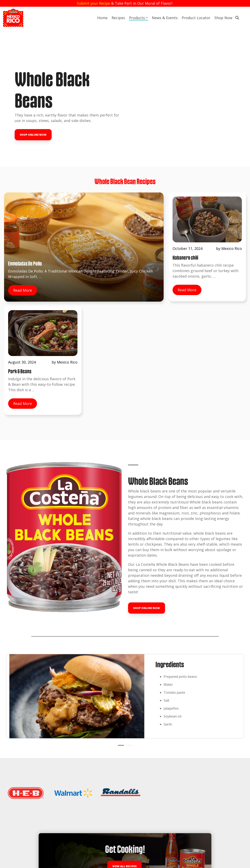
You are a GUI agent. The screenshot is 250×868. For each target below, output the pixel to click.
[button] (213, 807)
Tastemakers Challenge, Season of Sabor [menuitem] (33, 831)
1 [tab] (120, 601)
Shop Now (223, 18)
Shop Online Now (33, 118)
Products (138, 18)
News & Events (165, 18)
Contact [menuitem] (12, 788)
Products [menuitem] (13, 764)
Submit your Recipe (93, 3)
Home (102, 18)
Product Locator (196, 18)
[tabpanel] (125, 551)
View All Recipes (124, 698)
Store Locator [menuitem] (17, 772)
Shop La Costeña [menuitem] (74, 831)
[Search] (237, 18)
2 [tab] (128, 601)
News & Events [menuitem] (17, 780)
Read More (23, 258)
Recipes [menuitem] (12, 756)
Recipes (118, 18)
